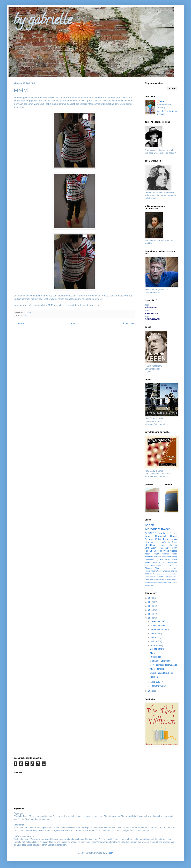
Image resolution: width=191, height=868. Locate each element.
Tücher (162, 562)
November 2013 (158, 626)
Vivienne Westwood (162, 557)
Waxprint (167, 571)
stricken (151, 533)
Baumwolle (161, 536)
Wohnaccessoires (151, 583)
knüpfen (168, 583)
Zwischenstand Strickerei (161, 673)
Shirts (175, 542)
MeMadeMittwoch (158, 529)
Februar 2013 (157, 686)
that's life (166, 542)
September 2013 (158, 629)
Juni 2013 (155, 637)
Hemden (168, 574)
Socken (155, 580)
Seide (155, 562)
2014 (151, 614)
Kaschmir (164, 548)
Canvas (166, 554)
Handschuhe (166, 568)
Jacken (163, 533)
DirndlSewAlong (152, 559)
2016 (151, 606)
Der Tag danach (157, 649)
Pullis (158, 539)
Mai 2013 (155, 641)
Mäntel (175, 559)
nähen (24, 315)
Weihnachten (172, 562)
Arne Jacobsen (159, 574)
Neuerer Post (21, 324)
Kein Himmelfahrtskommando (163, 665)
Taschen (174, 545)
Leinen (149, 536)
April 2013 (155, 645)
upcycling (165, 551)
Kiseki (148, 554)
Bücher (174, 557)
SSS (170, 565)
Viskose (175, 580)
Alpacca (174, 551)
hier (64, 101)
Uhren (169, 580)
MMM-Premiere (157, 669)
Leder (166, 539)
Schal (175, 565)
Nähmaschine (172, 577)
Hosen (174, 539)
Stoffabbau (150, 545)
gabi (162, 101)
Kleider (174, 554)
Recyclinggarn (151, 571)
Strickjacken (150, 548)
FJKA (175, 548)
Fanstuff (149, 551)
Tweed (156, 554)
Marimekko (149, 577)
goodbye (162, 583)
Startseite (75, 324)
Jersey (168, 559)
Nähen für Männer (160, 577)
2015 (151, 610)
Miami (175, 568)
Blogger (109, 853)
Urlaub (174, 536)
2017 (151, 602)
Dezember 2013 (158, 621)
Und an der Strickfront (160, 661)
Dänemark (149, 568)
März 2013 (156, 682)
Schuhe (149, 539)
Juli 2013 (155, 634)
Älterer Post (128, 324)
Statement (162, 580)
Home (162, 545)
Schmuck (148, 580)
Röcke (148, 562)
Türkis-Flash (156, 657)
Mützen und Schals (159, 565)
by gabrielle (43, 21)
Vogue (160, 571)
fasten (147, 565)
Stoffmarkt (149, 557)
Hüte (162, 559)
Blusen (174, 533)
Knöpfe (175, 574)
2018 (151, 598)
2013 (151, 618)
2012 (151, 691)
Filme (157, 568)
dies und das (152, 542)
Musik (156, 551)
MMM (153, 653)
